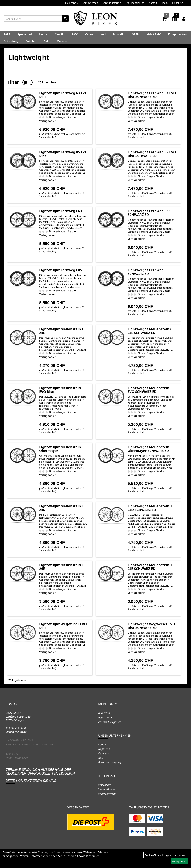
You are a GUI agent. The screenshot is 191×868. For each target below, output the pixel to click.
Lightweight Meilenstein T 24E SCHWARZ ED (150, 567)
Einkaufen (179, 3)
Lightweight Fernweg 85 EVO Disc (63, 154)
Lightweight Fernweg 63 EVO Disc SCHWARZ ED (152, 95)
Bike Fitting (71, 3)
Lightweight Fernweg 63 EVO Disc (63, 95)
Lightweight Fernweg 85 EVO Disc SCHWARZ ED (152, 154)
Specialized (25, 34)
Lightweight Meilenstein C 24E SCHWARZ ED (150, 331)
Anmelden (104, 713)
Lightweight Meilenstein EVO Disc (60, 390)
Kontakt (103, 744)
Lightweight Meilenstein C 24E (62, 331)
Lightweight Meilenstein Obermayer (60, 449)
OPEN (136, 34)
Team (165, 3)
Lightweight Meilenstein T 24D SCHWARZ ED (150, 508)
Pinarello (119, 34)
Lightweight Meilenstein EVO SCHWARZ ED (148, 390)
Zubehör (31, 41)
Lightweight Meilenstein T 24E (61, 567)
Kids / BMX (154, 34)
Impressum (105, 749)
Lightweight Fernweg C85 (61, 270)
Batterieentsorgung (110, 762)
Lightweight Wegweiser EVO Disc (63, 626)
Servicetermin (90, 3)
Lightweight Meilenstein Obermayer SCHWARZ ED (148, 449)
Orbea (89, 34)
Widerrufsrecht (107, 794)
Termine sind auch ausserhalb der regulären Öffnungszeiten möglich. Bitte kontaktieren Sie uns (41, 775)
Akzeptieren (180, 861)
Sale (47, 41)
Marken (62, 41)
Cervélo (60, 34)
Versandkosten (107, 789)
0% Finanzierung (135, 3)
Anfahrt (153, 3)
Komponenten (177, 34)
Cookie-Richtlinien (88, 856)
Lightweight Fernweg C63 (61, 211)
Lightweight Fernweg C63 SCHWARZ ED (149, 213)
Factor (43, 34)
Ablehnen (181, 855)
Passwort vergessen (110, 722)
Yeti (103, 34)
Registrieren (105, 717)
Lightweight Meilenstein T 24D (61, 508)
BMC (75, 34)
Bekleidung (11, 41)
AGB (101, 758)
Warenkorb (105, 785)
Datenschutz (105, 753)
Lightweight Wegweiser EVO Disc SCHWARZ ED (151, 626)
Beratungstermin (112, 3)
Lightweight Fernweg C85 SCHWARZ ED (149, 272)
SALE (7, 34)
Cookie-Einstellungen (158, 855)
